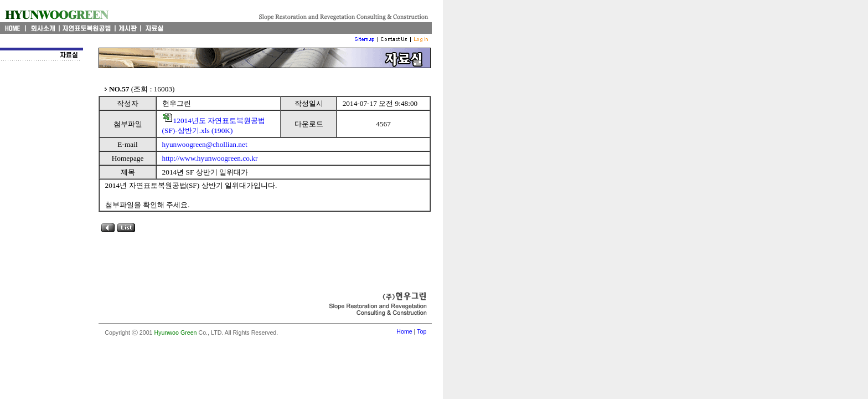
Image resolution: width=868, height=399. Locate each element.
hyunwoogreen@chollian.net (205, 144)
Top (422, 331)
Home (404, 331)
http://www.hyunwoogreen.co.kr (210, 158)
